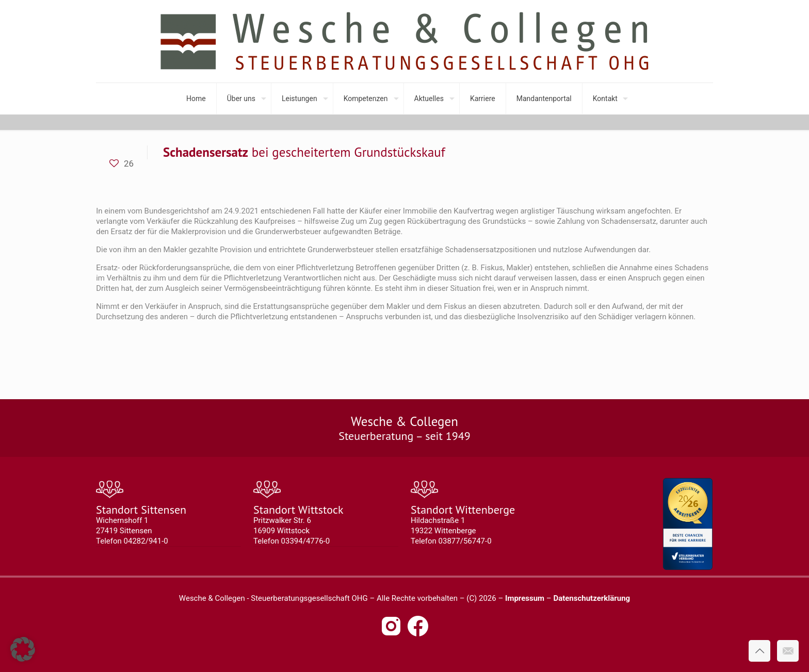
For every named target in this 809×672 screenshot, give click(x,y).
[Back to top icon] (759, 651)
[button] (23, 649)
